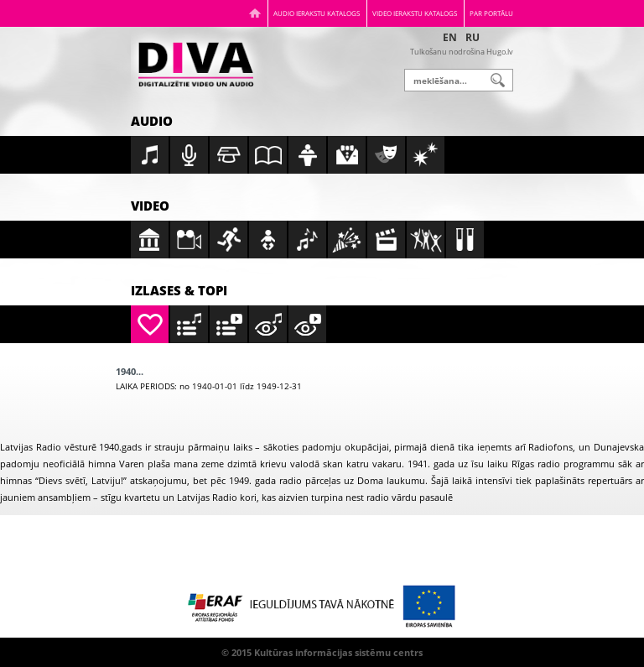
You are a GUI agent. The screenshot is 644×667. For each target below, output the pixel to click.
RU (473, 37)
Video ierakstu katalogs (415, 13)
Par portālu (491, 13)
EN (450, 37)
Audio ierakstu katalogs (317, 13)
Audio (152, 121)
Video (150, 206)
